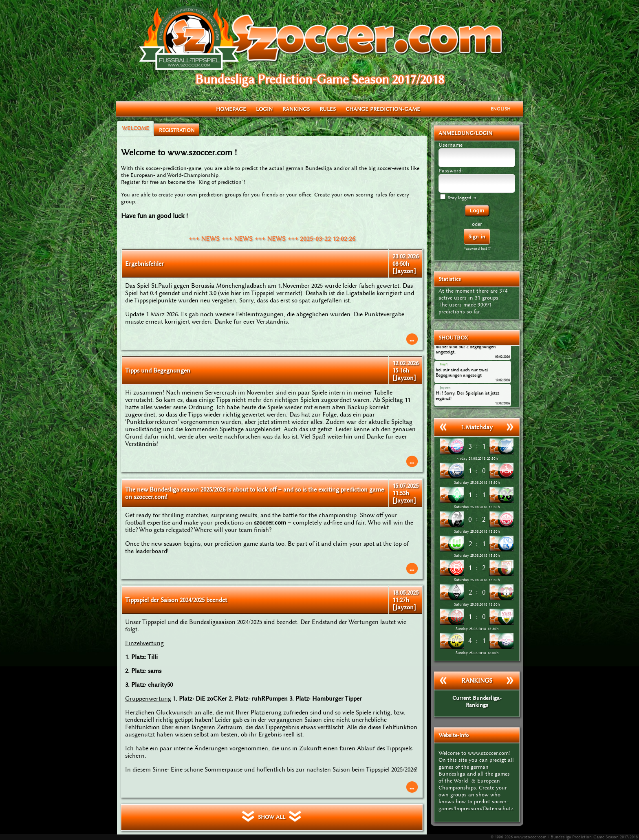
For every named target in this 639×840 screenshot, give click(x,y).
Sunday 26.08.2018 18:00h (477, 653)
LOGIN (264, 109)
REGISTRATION (177, 130)
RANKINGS (296, 109)
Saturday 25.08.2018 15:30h (477, 483)
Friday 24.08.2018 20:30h (477, 459)
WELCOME (136, 128)
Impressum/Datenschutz (484, 808)
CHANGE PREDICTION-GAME (383, 109)
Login (477, 211)
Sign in (477, 237)
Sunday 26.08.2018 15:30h (477, 629)
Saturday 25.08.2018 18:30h (477, 604)
